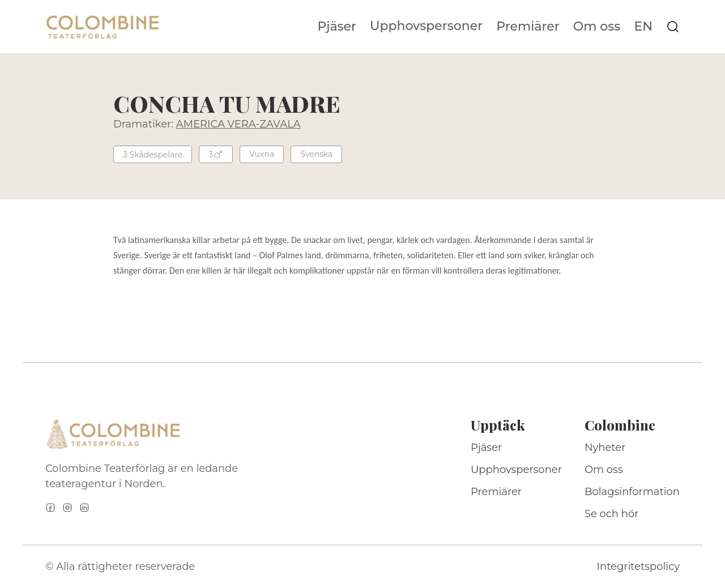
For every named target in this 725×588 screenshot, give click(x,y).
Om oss (597, 27)
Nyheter (605, 448)
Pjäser (337, 27)
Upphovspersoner (426, 26)
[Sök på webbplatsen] (673, 27)
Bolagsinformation (632, 492)
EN (643, 27)
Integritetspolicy (638, 566)
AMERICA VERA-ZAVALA (238, 124)
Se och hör (612, 514)
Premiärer (528, 27)
